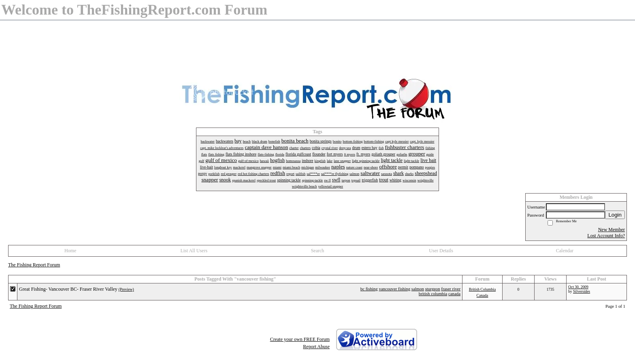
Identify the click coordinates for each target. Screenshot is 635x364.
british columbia (433, 294)
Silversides (582, 291)
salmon (418, 289)
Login (615, 215)
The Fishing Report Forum (34, 265)
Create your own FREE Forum (300, 339)
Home (70, 251)
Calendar (565, 251)
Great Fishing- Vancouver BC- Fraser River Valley (68, 289)
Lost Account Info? (606, 236)
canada (454, 294)
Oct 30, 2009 (578, 287)
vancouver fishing (394, 289)
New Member (612, 230)
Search (318, 251)
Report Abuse (316, 347)
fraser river (451, 289)
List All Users (194, 251)
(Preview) (126, 289)
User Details (441, 251)
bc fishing (369, 289)
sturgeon (433, 289)
